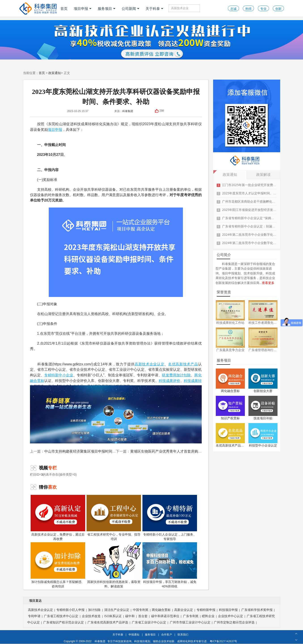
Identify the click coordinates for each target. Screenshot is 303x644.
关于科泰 (154, 8)
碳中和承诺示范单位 (165, 616)
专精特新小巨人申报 (70, 610)
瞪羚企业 (208, 616)
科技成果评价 (170, 381)
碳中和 (130, 616)
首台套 (143, 616)
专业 (263, 9)
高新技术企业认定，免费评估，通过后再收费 (58, 518)
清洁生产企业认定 (117, 610)
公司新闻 (130, 8)
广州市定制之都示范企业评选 (234, 622)
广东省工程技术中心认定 (61, 616)
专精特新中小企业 (59, 375)
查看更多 (268, 283)
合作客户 (167, 634)
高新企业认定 (184, 610)
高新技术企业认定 (149, 364)
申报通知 (134, 634)
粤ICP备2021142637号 (224, 641)
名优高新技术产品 (183, 364)
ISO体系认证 (113, 616)
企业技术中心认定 (231, 616)
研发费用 (169, 375)
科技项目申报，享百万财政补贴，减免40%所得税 (170, 565)
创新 (278, 9)
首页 (64, 8)
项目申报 (83, 8)
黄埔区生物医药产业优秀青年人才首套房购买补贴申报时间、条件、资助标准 (191, 451)
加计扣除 (184, 375)
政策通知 (55, 73)
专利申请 (34, 616)
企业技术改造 (91, 616)
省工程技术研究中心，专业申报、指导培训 (114, 518)
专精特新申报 (206, 610)
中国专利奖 (141, 610)
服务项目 (107, 8)
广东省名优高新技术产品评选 (108, 622)
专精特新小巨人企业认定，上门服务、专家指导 (170, 518)
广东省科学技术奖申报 (257, 610)
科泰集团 (128, 111)
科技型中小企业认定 (263, 445)
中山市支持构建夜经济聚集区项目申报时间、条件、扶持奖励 (93, 451)
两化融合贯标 (230, 391)
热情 (248, 9)
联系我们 (183, 634)
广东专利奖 (191, 616)
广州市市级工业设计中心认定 (190, 622)
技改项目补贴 (263, 418)
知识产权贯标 (230, 418)
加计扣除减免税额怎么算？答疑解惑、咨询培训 (58, 565)
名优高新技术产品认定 (231, 445)
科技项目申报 (228, 610)
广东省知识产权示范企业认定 (64, 622)
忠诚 (233, 9)
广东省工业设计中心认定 (149, 622)
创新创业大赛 (263, 391)
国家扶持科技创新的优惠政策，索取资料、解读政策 (114, 565)
